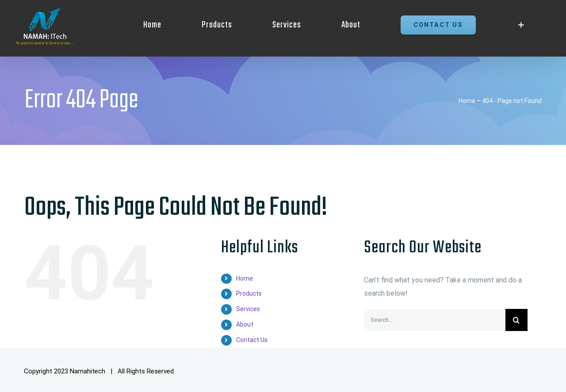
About (245, 324)
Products (249, 293)
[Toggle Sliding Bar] (521, 25)
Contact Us (252, 340)
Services (248, 309)
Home (245, 278)
